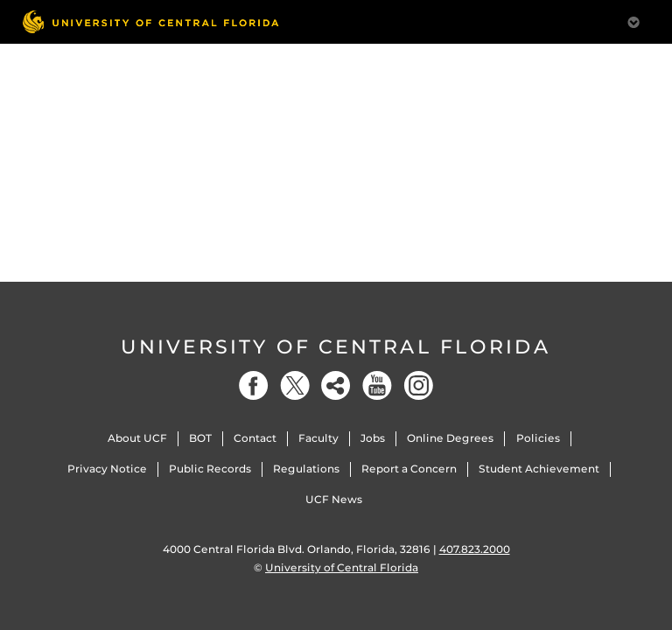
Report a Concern (409, 469)
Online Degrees (450, 438)
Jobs (373, 438)
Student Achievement (539, 469)
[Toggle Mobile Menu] (633, 21)
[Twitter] (295, 385)
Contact (255, 438)
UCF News (334, 499)
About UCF (137, 438)
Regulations (306, 469)
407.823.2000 (475, 549)
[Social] (336, 385)
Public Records (210, 469)
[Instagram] (418, 385)
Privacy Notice (107, 469)
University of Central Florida (336, 347)
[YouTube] (377, 385)
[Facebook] (254, 385)
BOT (200, 438)
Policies (538, 438)
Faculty (318, 438)
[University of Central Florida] (150, 21)
